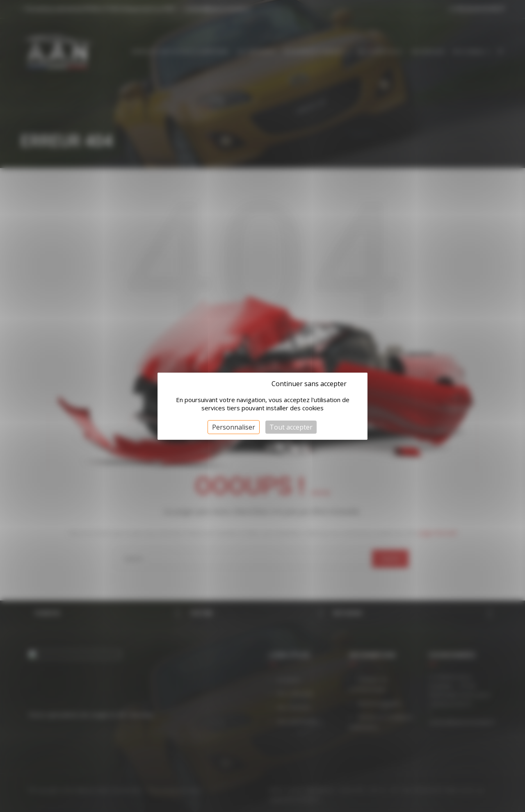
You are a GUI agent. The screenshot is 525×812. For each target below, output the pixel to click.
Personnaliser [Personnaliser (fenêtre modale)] (234, 427)
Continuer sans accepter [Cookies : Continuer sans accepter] (309, 384)
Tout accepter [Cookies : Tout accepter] (291, 427)
